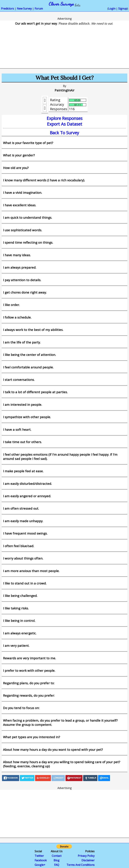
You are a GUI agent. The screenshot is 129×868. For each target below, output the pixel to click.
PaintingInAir (64, 90)
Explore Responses (65, 118)
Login (112, 9)
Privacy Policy (86, 856)
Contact (57, 856)
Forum (39, 9)
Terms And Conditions (81, 865)
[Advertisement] (64, 44)
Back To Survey (64, 133)
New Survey (24, 9)
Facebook (41, 860)
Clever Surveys (61, 4)
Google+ (40, 865)
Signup (123, 9)
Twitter (39, 856)
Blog (57, 860)
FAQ (57, 865)
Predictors (7, 9)
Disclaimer (88, 860)
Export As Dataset (65, 124)
